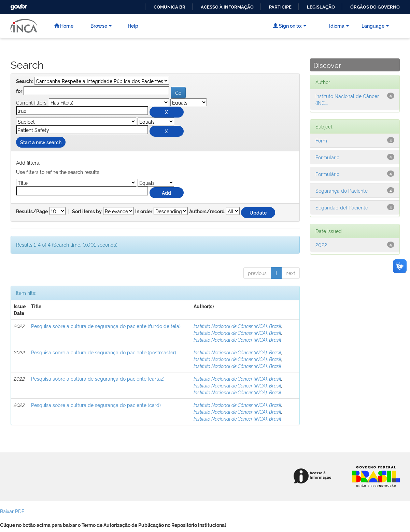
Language (375, 25)
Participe (280, 7)
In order (144, 212)
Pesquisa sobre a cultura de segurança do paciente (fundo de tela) (106, 326)
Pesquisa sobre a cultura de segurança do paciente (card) (96, 405)
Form (321, 140)
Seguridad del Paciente (342, 207)
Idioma (339, 25)
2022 (321, 245)
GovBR (18, 5)
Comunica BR (169, 7)
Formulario (327, 157)
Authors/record (207, 212)
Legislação (321, 7)
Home (64, 25)
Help (133, 25)
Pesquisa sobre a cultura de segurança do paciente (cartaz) (98, 378)
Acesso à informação (227, 7)
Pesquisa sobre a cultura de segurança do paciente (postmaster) (104, 352)
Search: (24, 81)
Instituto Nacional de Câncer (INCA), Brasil (237, 326)
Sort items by (87, 212)
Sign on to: (290, 25)
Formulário (327, 174)
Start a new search (41, 142)
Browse (101, 25)
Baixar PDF (12, 511)
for (19, 91)
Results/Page (32, 212)
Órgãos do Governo (375, 7)
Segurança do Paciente (342, 190)
